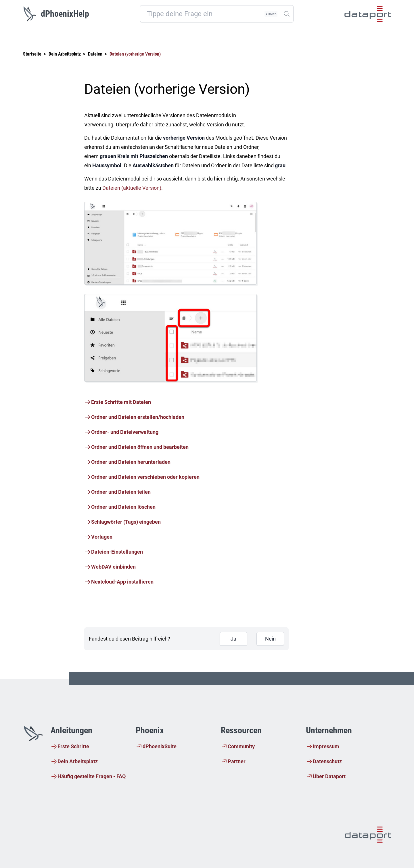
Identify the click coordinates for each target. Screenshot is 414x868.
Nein (270, 639)
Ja (233, 639)
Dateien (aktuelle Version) (132, 188)
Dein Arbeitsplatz (65, 54)
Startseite (32, 54)
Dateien (95, 54)
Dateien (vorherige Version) (135, 54)
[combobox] (217, 14)
